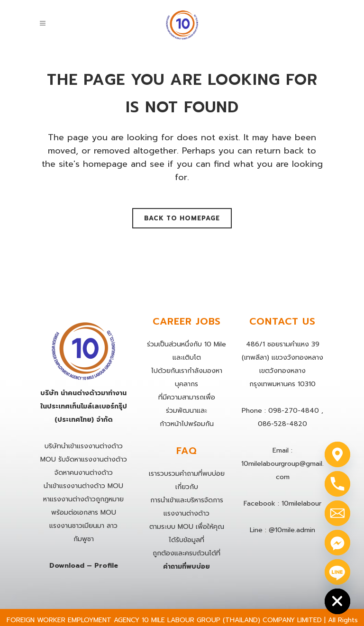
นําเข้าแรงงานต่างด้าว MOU (83, 486)
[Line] (337, 572)
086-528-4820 (282, 424)
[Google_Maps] (337, 454)
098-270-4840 (294, 411)
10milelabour (301, 504)
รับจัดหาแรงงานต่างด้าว (93, 459)
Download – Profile (84, 566)
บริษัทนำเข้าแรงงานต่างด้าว (84, 446)
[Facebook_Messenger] (337, 543)
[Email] (337, 513)
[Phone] (337, 484)
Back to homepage (182, 218)
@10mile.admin (292, 530)
